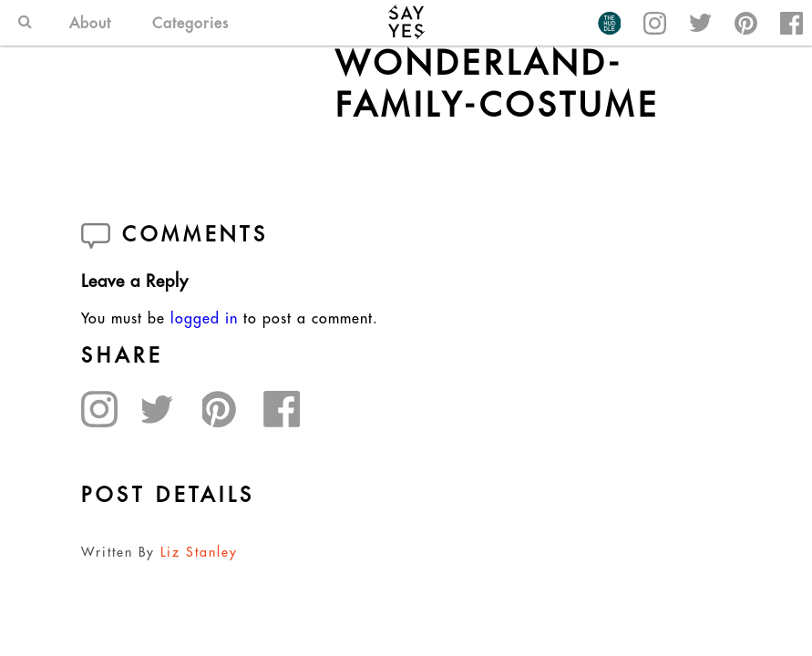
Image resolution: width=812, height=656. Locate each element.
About (90, 23)
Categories (190, 23)
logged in (204, 318)
